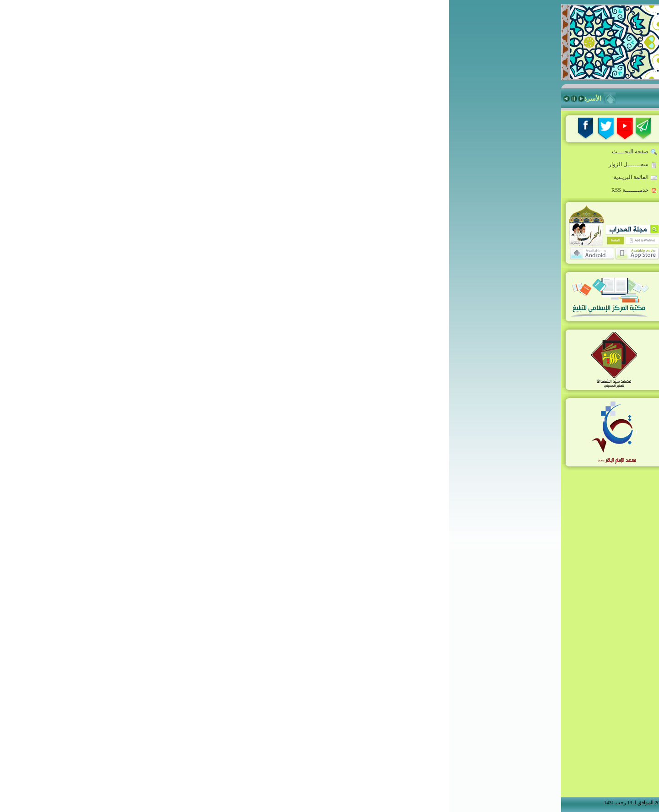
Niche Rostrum (513, 390)
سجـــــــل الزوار (184, 165)
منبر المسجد (520, 291)
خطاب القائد (520, 159)
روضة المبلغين (517, 175)
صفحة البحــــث (186, 152)
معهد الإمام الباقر (513, 340)
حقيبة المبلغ (521, 241)
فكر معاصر (521, 258)
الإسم (448, 594)
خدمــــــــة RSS (186, 190)
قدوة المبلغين (518, 225)
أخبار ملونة (522, 208)
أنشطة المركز (518, 373)
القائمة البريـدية (187, 178)
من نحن (530, 428)
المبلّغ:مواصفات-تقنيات (506, 192)
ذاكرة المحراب (517, 307)
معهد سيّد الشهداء (513, 324)
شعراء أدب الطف (513, 357)
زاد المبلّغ (524, 274)
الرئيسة (526, 142)
